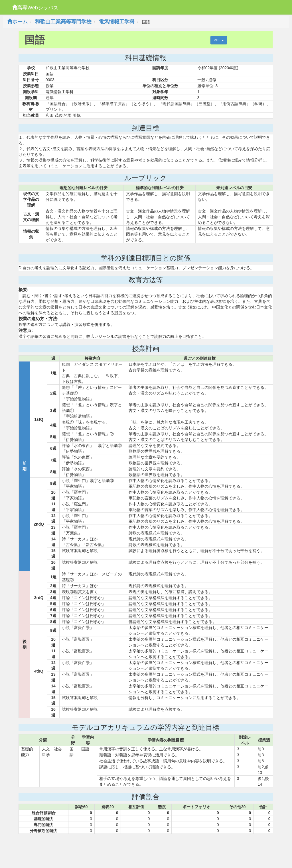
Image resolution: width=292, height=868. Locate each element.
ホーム (17, 22)
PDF (219, 40)
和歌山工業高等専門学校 (63, 22)
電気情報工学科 (117, 22)
